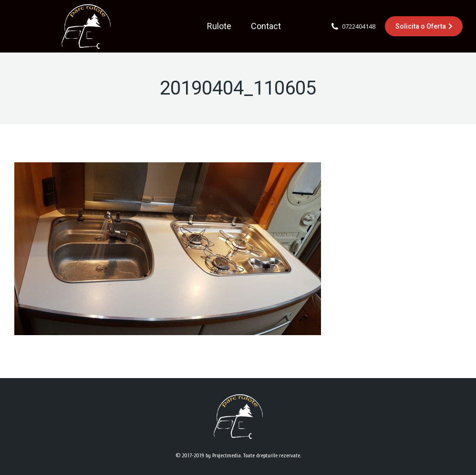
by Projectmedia (223, 455)
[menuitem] (219, 26)
